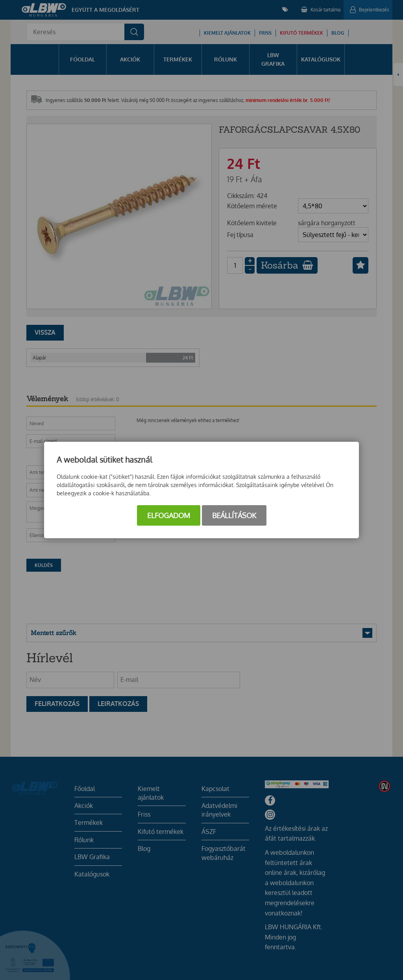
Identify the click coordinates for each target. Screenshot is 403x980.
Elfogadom (169, 515)
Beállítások (234, 515)
